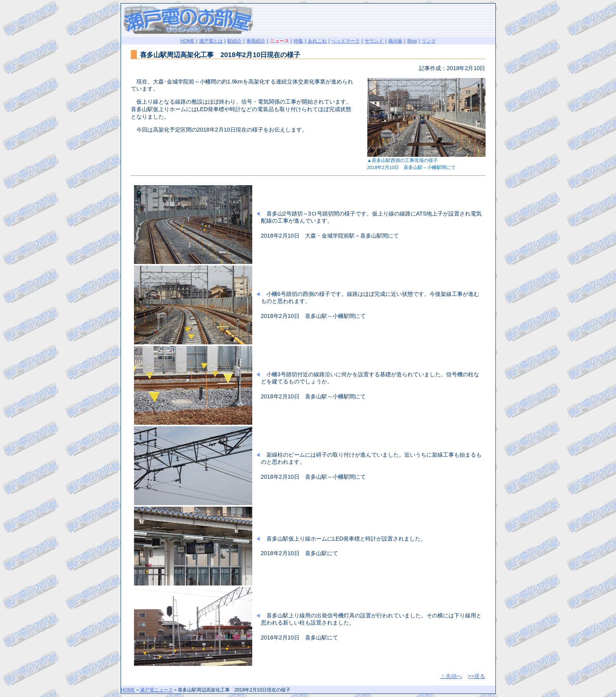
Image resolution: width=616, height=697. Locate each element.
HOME (187, 41)
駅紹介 (234, 41)
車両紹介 (256, 41)
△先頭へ (451, 676)
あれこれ (317, 41)
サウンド (374, 41)
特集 (298, 41)
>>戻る (477, 676)
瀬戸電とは (211, 41)
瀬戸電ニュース (156, 690)
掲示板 (395, 41)
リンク (429, 41)
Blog (412, 41)
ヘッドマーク (346, 41)
